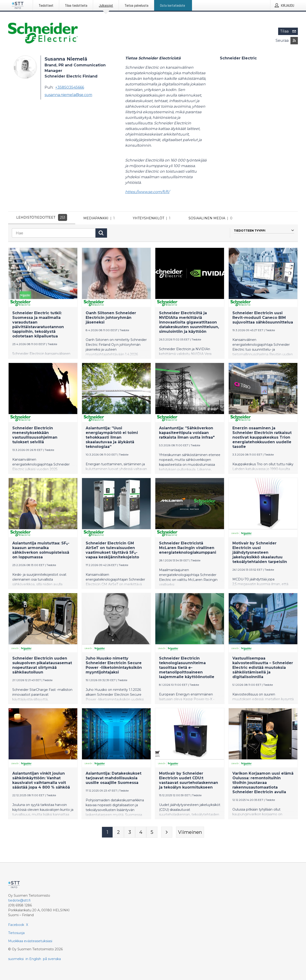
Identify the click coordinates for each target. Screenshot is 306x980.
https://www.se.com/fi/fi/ (147, 192)
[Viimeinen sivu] (190, 833)
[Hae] (54, 234)
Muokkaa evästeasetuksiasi (30, 941)
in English (33, 959)
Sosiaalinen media (211, 218)
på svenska (52, 959)
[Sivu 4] (141, 833)
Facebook (16, 925)
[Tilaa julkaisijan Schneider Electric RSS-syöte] (294, 41)
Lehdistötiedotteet (42, 217)
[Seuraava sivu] (167, 833)
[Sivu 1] (107, 833)
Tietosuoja (16, 933)
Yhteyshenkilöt (153, 218)
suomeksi (16, 959)
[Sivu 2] (118, 833)
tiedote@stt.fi (19, 900)
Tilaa (289, 31)
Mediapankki (100, 218)
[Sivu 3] (130, 833)
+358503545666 (70, 87)
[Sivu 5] (152, 833)
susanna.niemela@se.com (68, 95)
